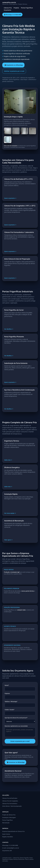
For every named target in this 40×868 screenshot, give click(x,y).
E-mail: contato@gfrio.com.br (11, 848)
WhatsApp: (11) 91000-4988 (10, 845)
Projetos (16, 8)
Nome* (7, 685)
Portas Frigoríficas (27, 8)
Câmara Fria (8, 8)
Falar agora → (8, 540)
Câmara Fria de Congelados (10, 801)
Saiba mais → (8, 460)
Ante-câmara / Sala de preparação (12, 806)
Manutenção (6, 823)
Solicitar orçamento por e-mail (14, 71)
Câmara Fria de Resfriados (10, 798)
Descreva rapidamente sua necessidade (16, 726)
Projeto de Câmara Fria (9, 815)
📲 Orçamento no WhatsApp (13, 65)
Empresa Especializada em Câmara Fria (13, 831)
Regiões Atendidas (8, 837)
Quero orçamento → (10, 198)
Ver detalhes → (9, 329)
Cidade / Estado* (10, 710)
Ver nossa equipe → (10, 513)
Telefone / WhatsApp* (11, 701)
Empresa (7, 693)
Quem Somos (6, 834)
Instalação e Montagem (9, 817)
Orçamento (8, 10)
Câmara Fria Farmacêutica (10, 803)
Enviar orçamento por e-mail (20, 741)
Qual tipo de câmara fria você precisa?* (16, 718)
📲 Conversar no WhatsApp (15, 762)
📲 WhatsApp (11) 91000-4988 (12, 15)
